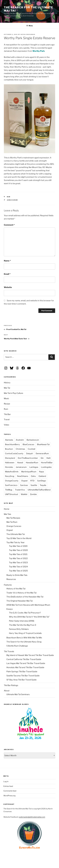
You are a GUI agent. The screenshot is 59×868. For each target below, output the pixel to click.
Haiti (48, 458)
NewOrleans (23, 476)
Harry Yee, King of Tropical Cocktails (25, 633)
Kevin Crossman (28, 34)
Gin (42, 458)
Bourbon (9, 449)
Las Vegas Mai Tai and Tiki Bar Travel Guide (26, 663)
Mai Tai (7, 388)
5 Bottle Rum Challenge (17, 646)
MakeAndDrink (12, 472)
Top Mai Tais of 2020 (18, 550)
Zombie (33, 494)
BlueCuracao (28, 444)
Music (6, 398)
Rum (9, 197)
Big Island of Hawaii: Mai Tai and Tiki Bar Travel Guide (30, 655)
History (7, 383)
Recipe (7, 404)
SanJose (24, 485)
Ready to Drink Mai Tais (17, 575)
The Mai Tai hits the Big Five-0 (23, 625)
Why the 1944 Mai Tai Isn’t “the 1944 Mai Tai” (29, 617)
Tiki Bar (7, 414)
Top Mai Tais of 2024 (18, 567)
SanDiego (42, 481)
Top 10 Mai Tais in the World (19, 538)
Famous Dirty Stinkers (19, 629)
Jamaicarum (12, 200)
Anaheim (20, 440)
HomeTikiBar (47, 463)
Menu (30, 26)
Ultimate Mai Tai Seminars (18, 694)
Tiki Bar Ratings (11, 685)
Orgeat (24, 481)
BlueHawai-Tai (43, 444)
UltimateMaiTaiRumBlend (39, 490)
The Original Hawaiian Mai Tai (20, 601)
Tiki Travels (9, 651)
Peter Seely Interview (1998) (22, 621)
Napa (41, 472)
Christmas (20, 449)
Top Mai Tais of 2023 (18, 562)
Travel (7, 419)
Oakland (42, 476)
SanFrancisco (11, 485)
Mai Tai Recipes (13, 518)
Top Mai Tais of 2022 (18, 558)
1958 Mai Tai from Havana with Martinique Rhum (28, 605)
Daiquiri (30, 453)
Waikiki (24, 494)
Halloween (10, 463)
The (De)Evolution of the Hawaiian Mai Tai (25, 597)
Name (7, 261)
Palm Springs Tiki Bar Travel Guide (22, 672)
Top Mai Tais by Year (16, 542)
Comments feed (10, 791)
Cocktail (31, 449)
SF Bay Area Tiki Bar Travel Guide (21, 680)
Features (8, 585)
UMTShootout (12, 494)
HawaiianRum (32, 463)
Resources (11, 579)
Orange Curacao (14, 526)
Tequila (43, 485)
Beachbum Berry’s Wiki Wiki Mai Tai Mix (24, 638)
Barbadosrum (33, 440)
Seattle (34, 485)
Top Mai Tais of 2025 (18, 571)
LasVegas (34, 467)
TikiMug (9, 490)
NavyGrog (10, 476)
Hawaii (20, 463)
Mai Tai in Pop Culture (13, 393)
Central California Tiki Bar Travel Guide (24, 659)
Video (6, 425)
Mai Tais (7, 514)
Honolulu (9, 467)
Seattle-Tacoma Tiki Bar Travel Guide (23, 676)
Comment (9, 225)
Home (7, 509)
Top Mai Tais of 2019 (18, 546)
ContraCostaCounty (14, 453)
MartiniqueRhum (29, 472)
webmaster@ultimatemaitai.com (32, 817)
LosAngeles (46, 467)
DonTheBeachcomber (28, 458)
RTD (32, 481)
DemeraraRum (42, 453)
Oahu (33, 476)
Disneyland (10, 458)
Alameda (9, 440)
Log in (6, 781)
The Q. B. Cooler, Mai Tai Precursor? (25, 613)
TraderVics (20, 490)
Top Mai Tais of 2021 (18, 554)
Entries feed (8, 786)
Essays (10, 609)
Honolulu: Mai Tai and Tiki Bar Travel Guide (25, 667)
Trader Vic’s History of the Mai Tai (21, 593)
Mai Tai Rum (12, 522)
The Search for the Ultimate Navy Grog (24, 642)
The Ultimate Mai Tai (16, 534)
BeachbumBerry (12, 444)
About (7, 691)
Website (8, 287)
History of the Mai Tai (16, 589)
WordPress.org (9, 796)
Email (7, 274)
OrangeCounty (12, 481)
